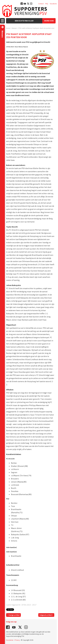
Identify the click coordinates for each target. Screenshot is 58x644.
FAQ (47, 4)
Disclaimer (10, 640)
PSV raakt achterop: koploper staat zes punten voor (36, 28)
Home (8, 28)
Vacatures (53, 4)
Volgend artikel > (46, 615)
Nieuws (14, 28)
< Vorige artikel (13, 615)
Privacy (17, 640)
